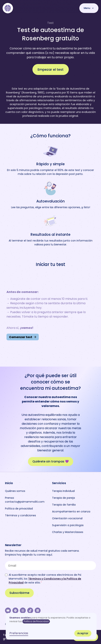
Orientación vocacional (67, 518)
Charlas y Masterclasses (68, 532)
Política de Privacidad (36, 621)
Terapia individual (63, 491)
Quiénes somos (15, 491)
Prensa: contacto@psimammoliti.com (25, 500)
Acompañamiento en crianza (71, 511)
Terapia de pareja (63, 498)
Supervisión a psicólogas (68, 525)
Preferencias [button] (19, 633)
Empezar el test (51, 69)
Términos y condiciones (20, 515)
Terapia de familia (64, 505)
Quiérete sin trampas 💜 (51, 461)
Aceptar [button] (83, 633)
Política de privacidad (19, 509)
